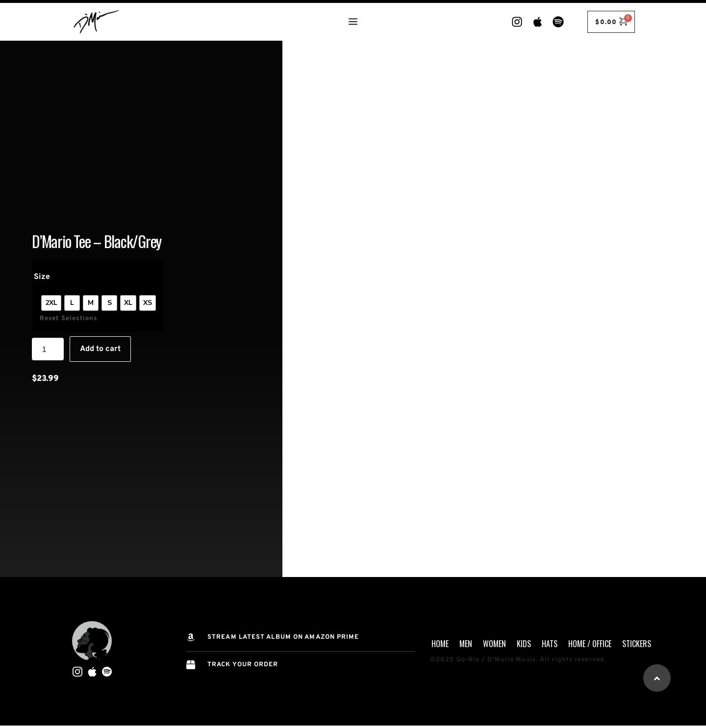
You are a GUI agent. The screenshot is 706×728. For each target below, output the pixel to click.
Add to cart (100, 351)
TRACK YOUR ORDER (243, 665)
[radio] (51, 304)
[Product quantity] (48, 351)
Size (42, 278)
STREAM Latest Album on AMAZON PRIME (283, 637)
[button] (657, 678)
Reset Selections (69, 320)
